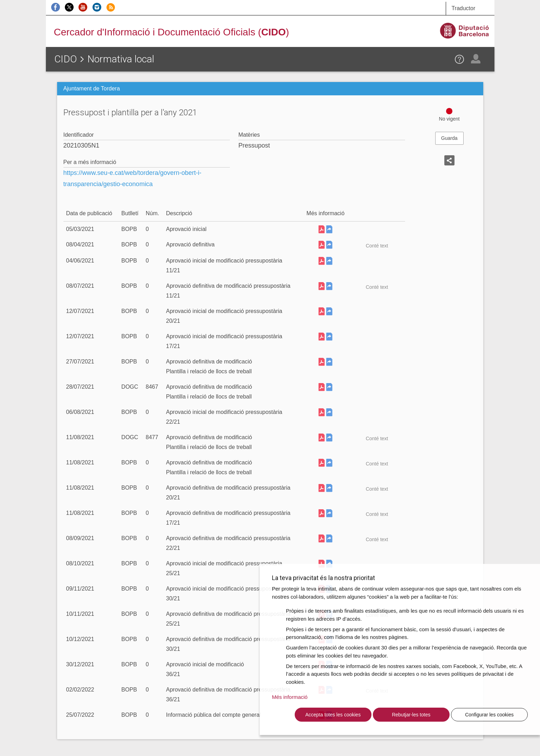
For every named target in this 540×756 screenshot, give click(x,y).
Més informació (290, 697)
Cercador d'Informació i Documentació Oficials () (172, 32)
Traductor (463, 8)
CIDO (66, 59)
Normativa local (121, 59)
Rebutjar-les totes (411, 715)
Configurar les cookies (489, 715)
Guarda (449, 138)
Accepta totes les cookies (333, 715)
